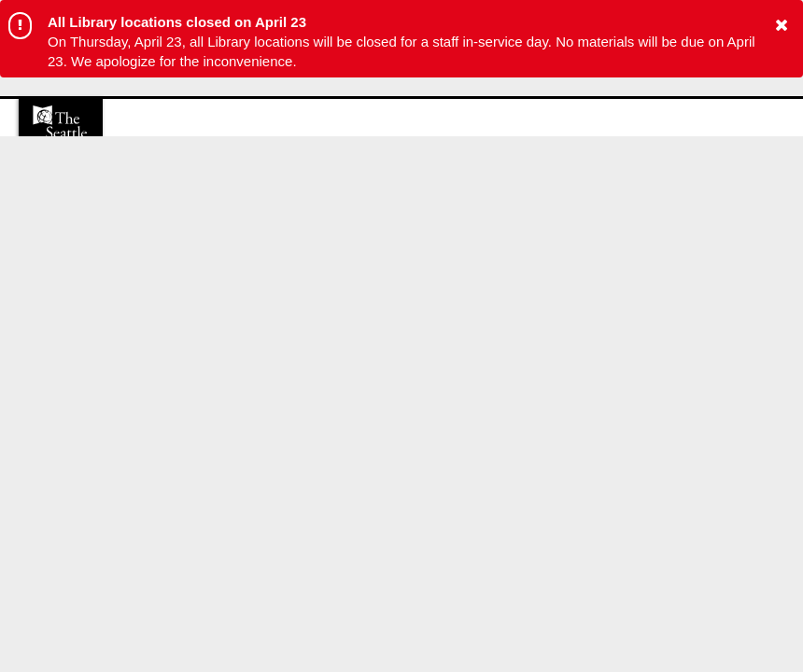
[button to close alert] (782, 26)
